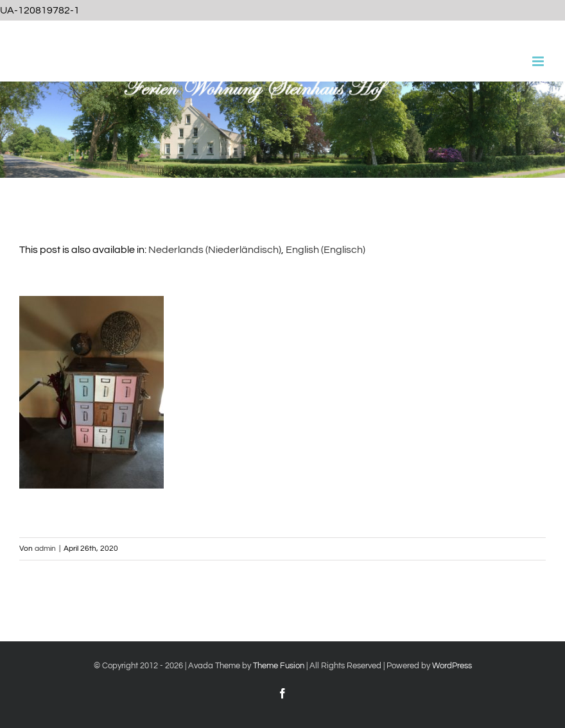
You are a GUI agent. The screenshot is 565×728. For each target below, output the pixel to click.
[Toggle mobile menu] (539, 61)
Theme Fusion (279, 666)
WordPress (452, 666)
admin (45, 549)
